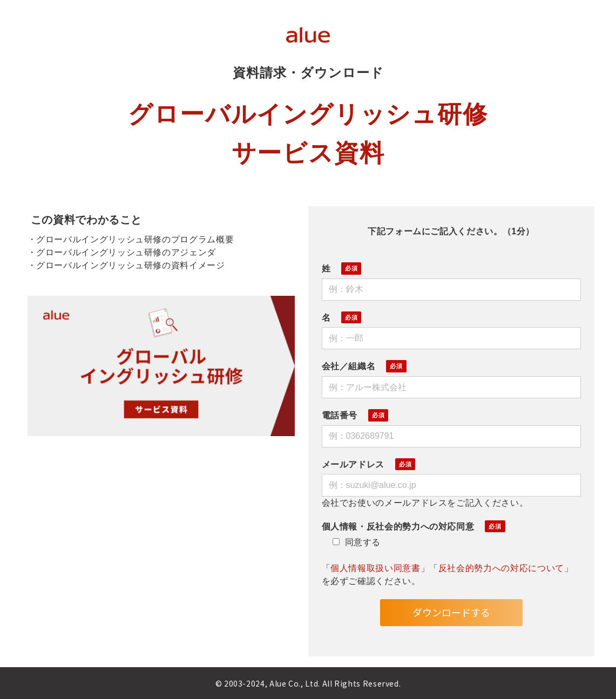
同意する (357, 542)
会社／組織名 (349, 366)
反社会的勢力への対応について (501, 568)
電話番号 (340, 415)
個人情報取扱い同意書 (375, 568)
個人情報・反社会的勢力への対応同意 (398, 527)
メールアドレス (353, 464)
